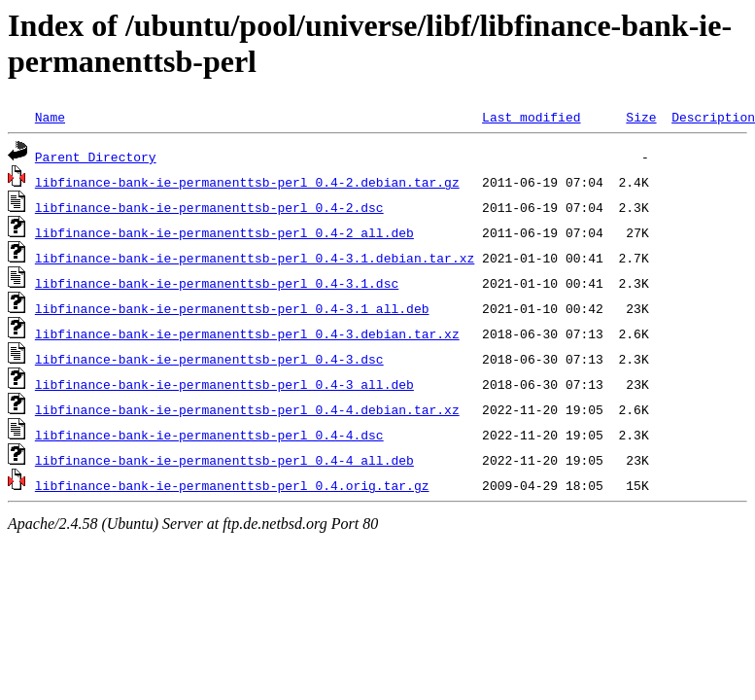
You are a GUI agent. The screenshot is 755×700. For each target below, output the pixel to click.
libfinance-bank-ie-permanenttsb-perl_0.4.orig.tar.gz (232, 485)
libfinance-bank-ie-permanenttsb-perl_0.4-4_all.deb (224, 460)
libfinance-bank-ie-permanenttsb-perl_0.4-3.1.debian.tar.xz (255, 258)
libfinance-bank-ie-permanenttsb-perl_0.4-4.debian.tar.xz (247, 409)
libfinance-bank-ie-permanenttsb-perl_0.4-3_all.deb (224, 384)
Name (50, 117)
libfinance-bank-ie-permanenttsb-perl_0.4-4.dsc (209, 435)
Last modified (531, 117)
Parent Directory (96, 157)
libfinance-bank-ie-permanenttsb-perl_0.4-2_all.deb (224, 232)
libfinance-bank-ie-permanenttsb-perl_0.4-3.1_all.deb (232, 308)
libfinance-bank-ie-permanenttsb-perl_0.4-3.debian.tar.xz (247, 333)
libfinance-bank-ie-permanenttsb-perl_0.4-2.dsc (209, 207)
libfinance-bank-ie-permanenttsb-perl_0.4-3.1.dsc (217, 283)
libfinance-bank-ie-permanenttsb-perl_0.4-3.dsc (209, 359)
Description (713, 117)
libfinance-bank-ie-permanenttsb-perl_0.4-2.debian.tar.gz (247, 182)
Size (641, 117)
